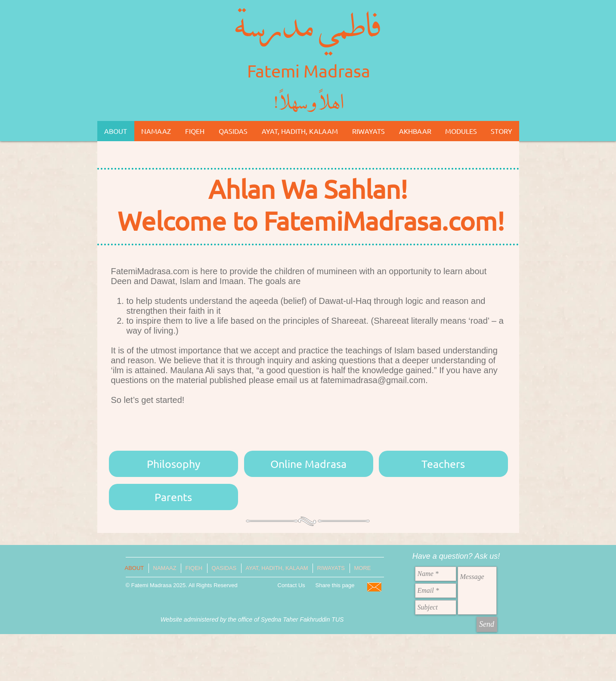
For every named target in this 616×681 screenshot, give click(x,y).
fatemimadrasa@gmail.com (373, 380)
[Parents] (173, 497)
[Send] (487, 624)
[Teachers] (443, 464)
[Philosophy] (173, 464)
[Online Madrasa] (309, 464)
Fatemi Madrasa (309, 71)
